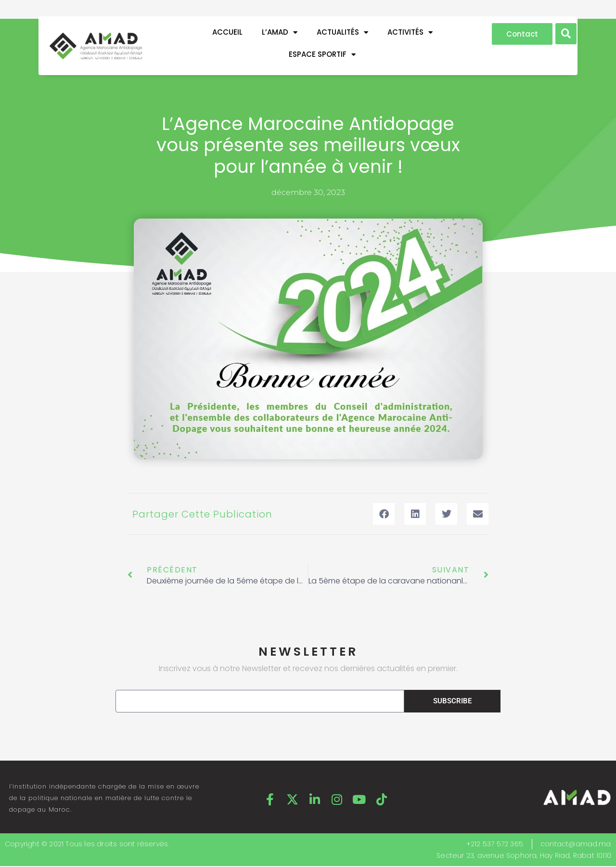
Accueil (227, 32)
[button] (566, 34)
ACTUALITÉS (342, 32)
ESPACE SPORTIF (322, 55)
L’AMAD (280, 32)
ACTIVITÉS (410, 32)
